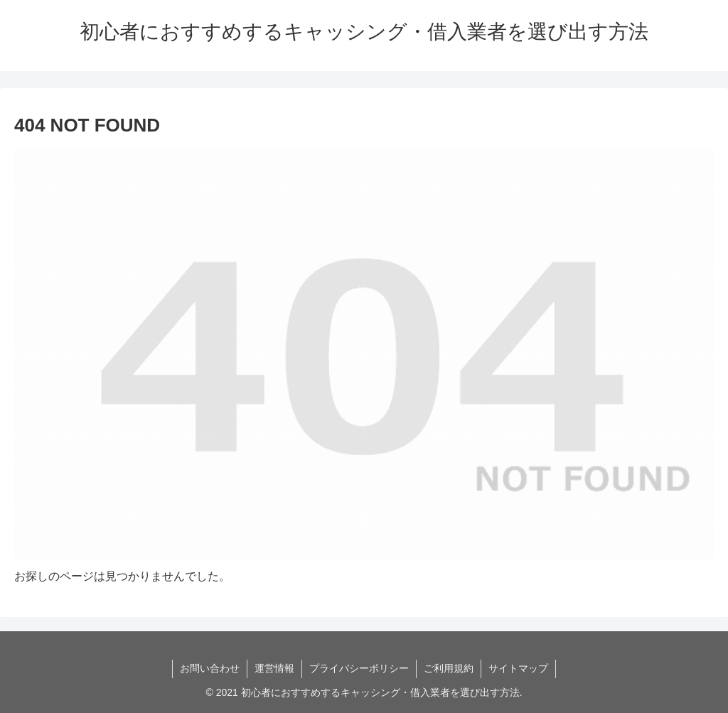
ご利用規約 (449, 668)
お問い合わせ (210, 668)
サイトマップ (518, 668)
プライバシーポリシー (359, 668)
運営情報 (274, 668)
